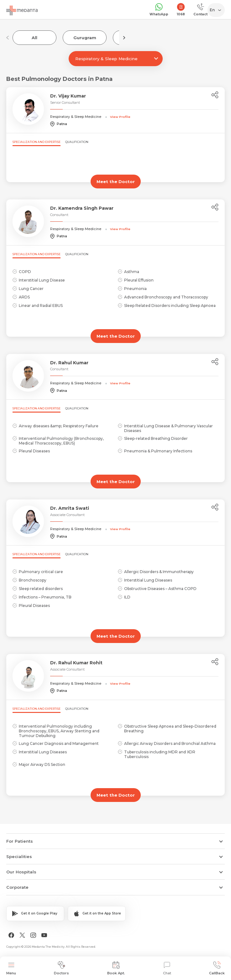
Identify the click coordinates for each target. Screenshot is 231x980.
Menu (11, 968)
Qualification (77, 142)
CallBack (217, 968)
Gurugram (85, 38)
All (34, 38)
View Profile (120, 117)
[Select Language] (217, 10)
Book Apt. (116, 968)
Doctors (61, 968)
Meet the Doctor (116, 182)
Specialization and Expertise (37, 142)
